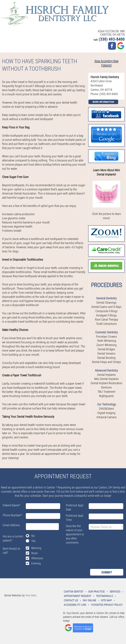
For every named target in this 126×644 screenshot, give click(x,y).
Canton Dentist (74, 591)
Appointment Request (77, 596)
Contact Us (71, 600)
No (33, 536)
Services (115, 591)
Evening (36, 563)
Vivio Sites (31, 595)
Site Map (106, 600)
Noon (35, 553)
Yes (33, 541)
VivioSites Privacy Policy (107, 605)
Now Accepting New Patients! (106, 63)
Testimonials (104, 596)
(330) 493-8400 (112, 39)
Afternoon (37, 558)
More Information (103, 102)
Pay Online (89, 600)
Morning (36, 548)
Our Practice (96, 591)
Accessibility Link (75, 605)
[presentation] (87, 552)
